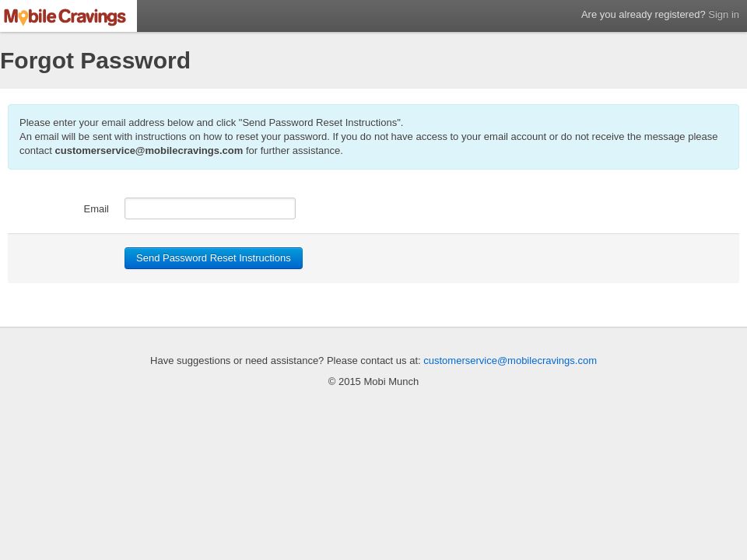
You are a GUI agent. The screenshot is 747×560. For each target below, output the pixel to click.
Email (96, 209)
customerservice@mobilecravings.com (149, 150)
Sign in (724, 14)
